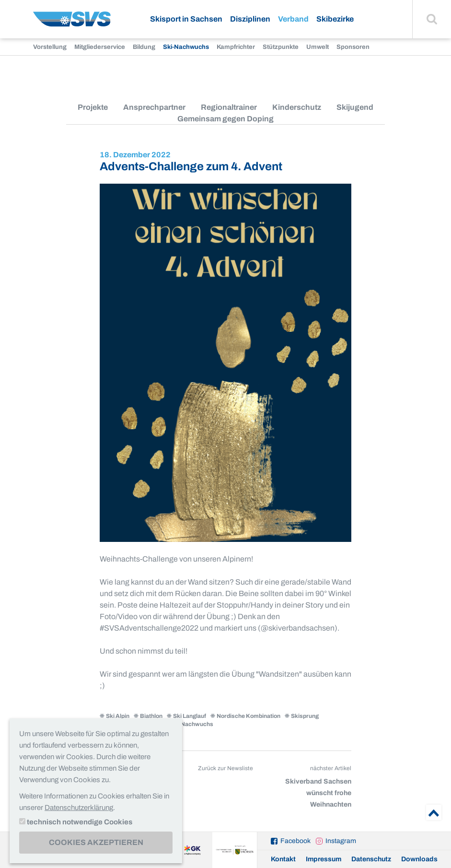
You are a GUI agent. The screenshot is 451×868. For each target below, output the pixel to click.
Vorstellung (50, 47)
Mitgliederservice (100, 47)
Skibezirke (335, 19)
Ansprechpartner (154, 107)
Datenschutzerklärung (79, 808)
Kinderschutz (297, 107)
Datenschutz (371, 859)
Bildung (144, 47)
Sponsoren (353, 47)
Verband (293, 19)
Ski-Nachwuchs (186, 47)
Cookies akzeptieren (96, 842)
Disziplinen (250, 19)
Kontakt (283, 859)
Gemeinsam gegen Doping (225, 119)
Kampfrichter (236, 47)
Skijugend (355, 107)
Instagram (341, 841)
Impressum (324, 859)
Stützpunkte (281, 47)
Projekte (93, 107)
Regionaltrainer (229, 107)
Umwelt (318, 47)
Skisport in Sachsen (186, 19)
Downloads (419, 859)
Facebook (295, 841)
